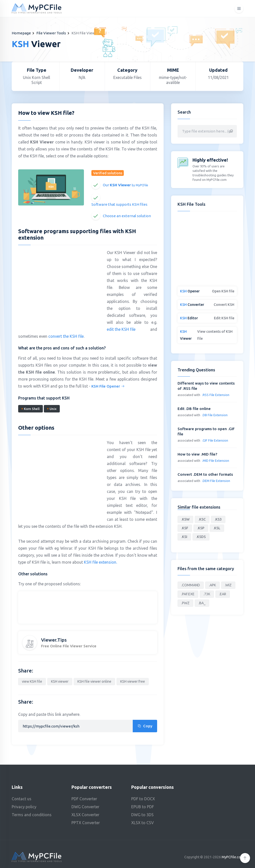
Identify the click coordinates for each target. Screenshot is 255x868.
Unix (52, 409)
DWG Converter (85, 807)
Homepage (21, 33)
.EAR (223, 594)
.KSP (201, 528)
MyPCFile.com (232, 857)
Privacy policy (24, 807)
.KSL (217, 528)
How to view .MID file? (197, 454)
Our (126, 185)
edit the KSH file (121, 329)
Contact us (22, 799)
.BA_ (202, 603)
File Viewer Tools (51, 33)
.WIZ (228, 585)
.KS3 (218, 519)
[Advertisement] (60, 285)
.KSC (202, 519)
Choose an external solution (127, 216)
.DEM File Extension (216, 481)
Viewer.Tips (54, 640)
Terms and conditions (32, 815)
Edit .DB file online (194, 409)
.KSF (185, 528)
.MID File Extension (216, 461)
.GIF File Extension (215, 440)
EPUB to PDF (143, 807)
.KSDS (201, 537)
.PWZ (185, 603)
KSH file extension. (100, 562)
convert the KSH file (66, 336)
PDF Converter (84, 799)
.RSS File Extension (216, 395)
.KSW (185, 519)
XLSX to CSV (143, 823)
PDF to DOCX (143, 799)
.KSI (184, 537)
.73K (207, 594)
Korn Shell (31, 409)
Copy (145, 726)
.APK (212, 585)
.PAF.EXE (188, 594)
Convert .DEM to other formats (205, 474)
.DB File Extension (215, 415)
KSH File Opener (108, 386)
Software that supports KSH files (119, 204)
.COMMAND (191, 585)
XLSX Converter (85, 815)
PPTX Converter (86, 823)
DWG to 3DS (142, 815)
